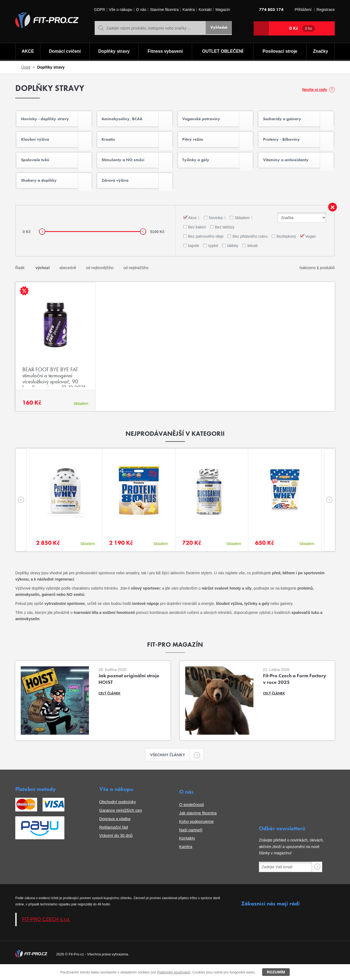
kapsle (194, 257)
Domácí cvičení (64, 52)
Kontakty (187, 851)
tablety (233, 257)
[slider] (42, 243)
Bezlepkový (286, 248)
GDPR (100, 10)
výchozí (42, 279)
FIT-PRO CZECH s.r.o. (46, 932)
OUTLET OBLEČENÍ (223, 52)
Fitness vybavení (165, 52)
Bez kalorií (197, 239)
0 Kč (302, 28)
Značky (321, 52)
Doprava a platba (115, 831)
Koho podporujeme (197, 834)
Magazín (223, 10)
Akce (194, 229)
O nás (141, 10)
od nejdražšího (136, 279)
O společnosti (192, 817)
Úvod (26, 67)
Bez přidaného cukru (250, 248)
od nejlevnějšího (100, 279)
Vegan (310, 248)
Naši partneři (191, 842)
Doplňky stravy (113, 52)
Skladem (244, 229)
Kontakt (205, 10)
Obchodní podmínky (118, 814)
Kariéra (189, 10)
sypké (213, 257)
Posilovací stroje (281, 52)
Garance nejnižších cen (121, 823)
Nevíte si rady (315, 90)
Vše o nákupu (121, 10)
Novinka (217, 229)
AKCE (27, 52)
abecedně (68, 279)
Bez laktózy (225, 239)
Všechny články (170, 767)
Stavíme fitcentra (164, 10)
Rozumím (276, 972)
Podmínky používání (173, 972)
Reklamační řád (114, 840)
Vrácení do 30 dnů (116, 848)
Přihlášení (303, 10)
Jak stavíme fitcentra (198, 826)
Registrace (326, 10)
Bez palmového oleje (206, 248)
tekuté (252, 257)
